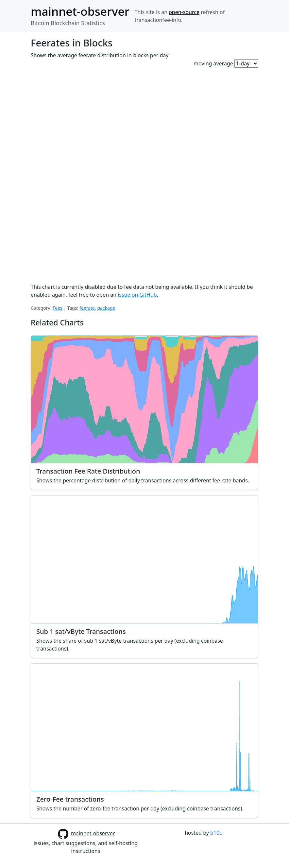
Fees (58, 308)
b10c (216, 833)
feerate (87, 308)
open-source (184, 12)
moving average (213, 63)
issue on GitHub (137, 295)
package (106, 308)
